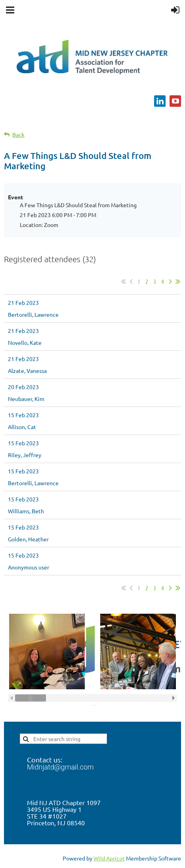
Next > (170, 282)
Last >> (178, 282)
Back (18, 135)
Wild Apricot (109, 858)
